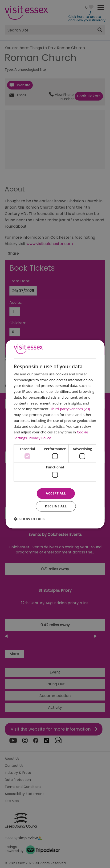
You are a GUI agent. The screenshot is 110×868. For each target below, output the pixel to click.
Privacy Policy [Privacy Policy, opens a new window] (40, 438)
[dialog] (55, 434)
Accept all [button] (56, 493)
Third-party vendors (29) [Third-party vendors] (70, 409)
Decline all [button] (56, 506)
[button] (29, 519)
